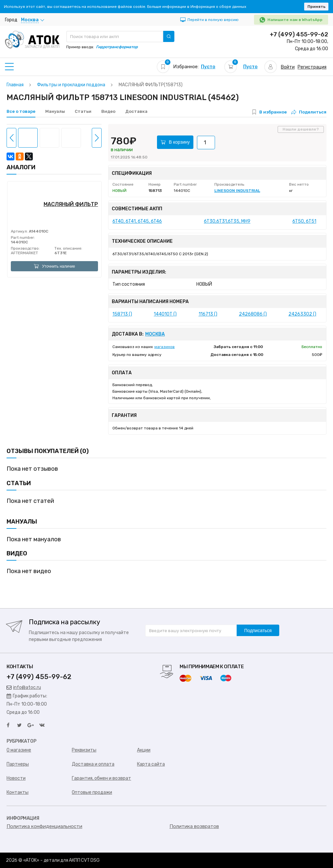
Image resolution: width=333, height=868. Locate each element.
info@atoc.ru (24, 687)
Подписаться (258, 630)
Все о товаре (21, 111)
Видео (108, 111)
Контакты (18, 792)
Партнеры (18, 764)
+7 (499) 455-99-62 (299, 34)
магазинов (165, 347)
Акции (144, 750)
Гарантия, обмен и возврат (101, 778)
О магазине (19, 750)
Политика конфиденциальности (44, 826)
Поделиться (309, 112)
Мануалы (55, 111)
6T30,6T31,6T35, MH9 (227, 221)
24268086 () (253, 314)
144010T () (165, 314)
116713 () (208, 314)
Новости (16, 778)
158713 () (122, 314)
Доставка (136, 111)
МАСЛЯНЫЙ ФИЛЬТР (71, 204)
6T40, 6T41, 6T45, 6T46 (137, 221)
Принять (316, 7)
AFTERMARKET (24, 253)
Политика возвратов (194, 826)
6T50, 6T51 (304, 221)
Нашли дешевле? (301, 129)
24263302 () (302, 314)
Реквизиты (84, 750)
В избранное (273, 112)
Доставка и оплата (93, 764)
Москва (155, 334)
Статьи (83, 111)
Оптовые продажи (92, 792)
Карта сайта (151, 764)
